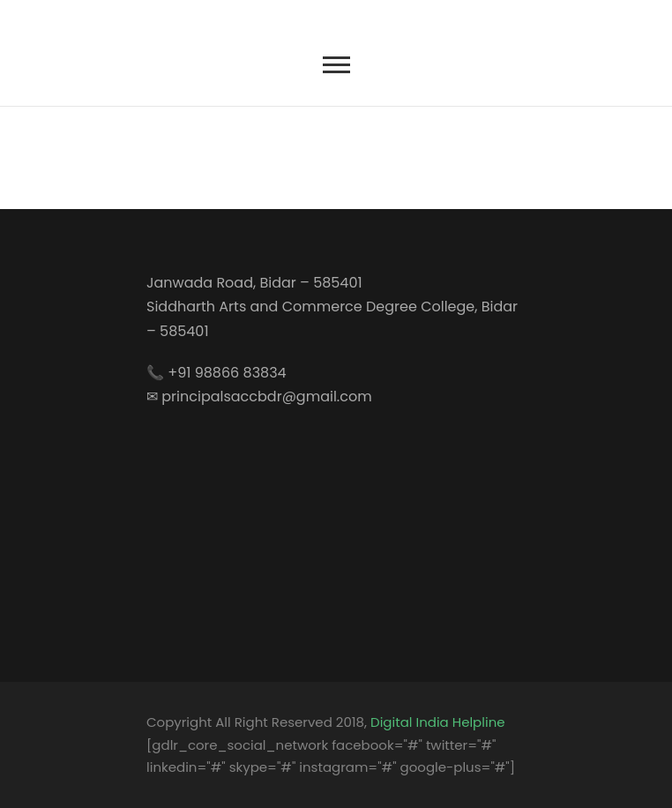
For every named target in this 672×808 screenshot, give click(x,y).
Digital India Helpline (437, 722)
